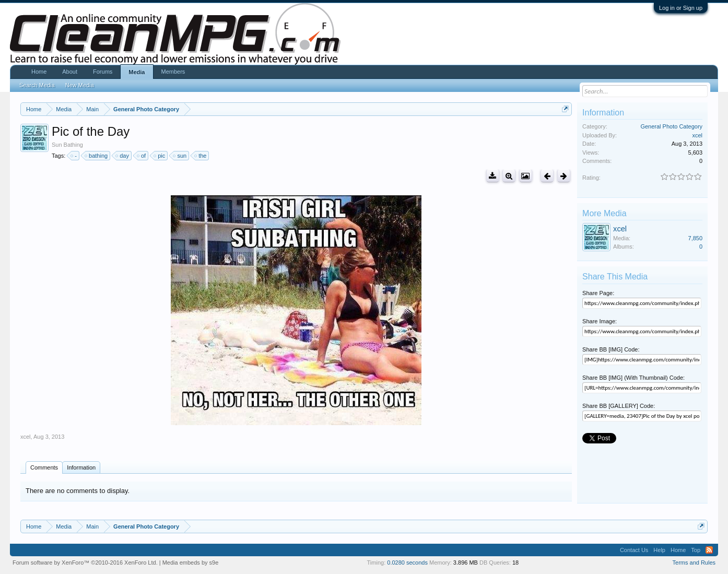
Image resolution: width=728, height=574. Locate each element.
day (123, 156)
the (201, 156)
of (142, 156)
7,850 (696, 238)
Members (173, 72)
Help (659, 550)
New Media (80, 85)
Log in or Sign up (681, 8)
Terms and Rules (694, 563)
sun (180, 156)
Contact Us (634, 550)
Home (39, 72)
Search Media (37, 85)
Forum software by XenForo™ (85, 563)
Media (137, 72)
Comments (44, 467)
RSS (709, 550)
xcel (26, 437)
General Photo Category (671, 126)
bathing (97, 156)
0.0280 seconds (407, 563)
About (70, 72)
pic (160, 156)
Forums (103, 72)
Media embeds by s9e (191, 563)
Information (81, 467)
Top (696, 550)
